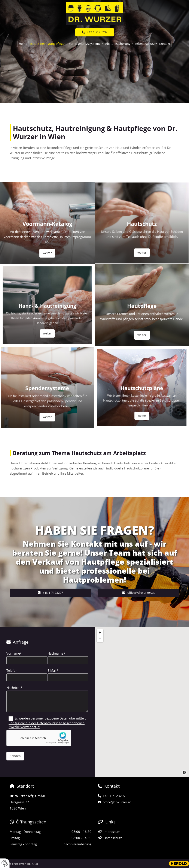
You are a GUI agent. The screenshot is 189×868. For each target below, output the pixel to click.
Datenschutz (113, 838)
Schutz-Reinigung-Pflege (47, 44)
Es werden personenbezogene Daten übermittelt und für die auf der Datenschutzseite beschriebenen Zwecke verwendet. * (47, 723)
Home (23, 44)
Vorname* (14, 653)
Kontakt (165, 44)
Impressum (112, 832)
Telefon (12, 670)
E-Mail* (53, 670)
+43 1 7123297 (114, 796)
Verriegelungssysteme (85, 44)
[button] (95, 32)
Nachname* (56, 653)
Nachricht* (14, 688)
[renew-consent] (5, 863)
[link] (48, 44)
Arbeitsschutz (145, 44)
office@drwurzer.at (117, 802)
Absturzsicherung (118, 44)
